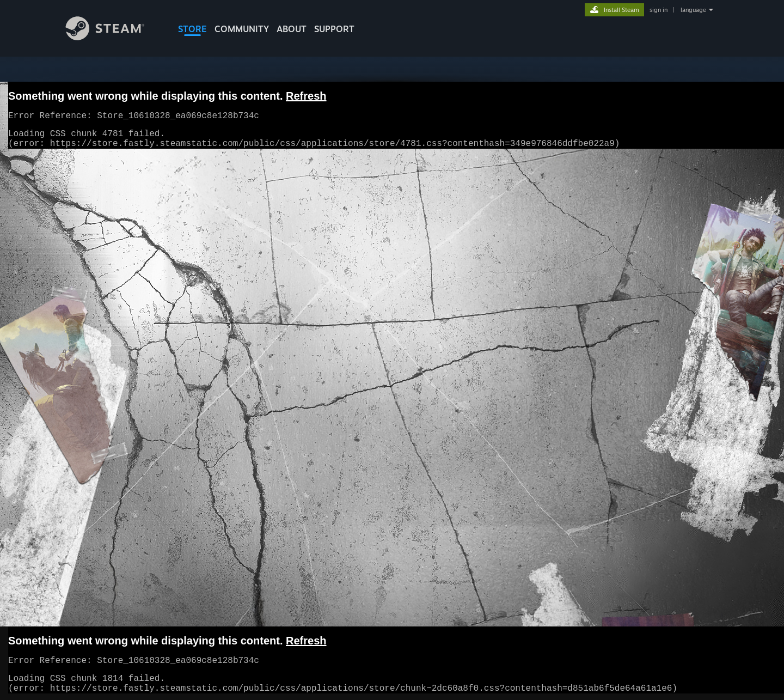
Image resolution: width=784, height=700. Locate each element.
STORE (192, 29)
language (693, 10)
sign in (659, 10)
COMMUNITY (242, 29)
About (292, 29)
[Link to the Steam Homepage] (113, 37)
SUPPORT (334, 29)
